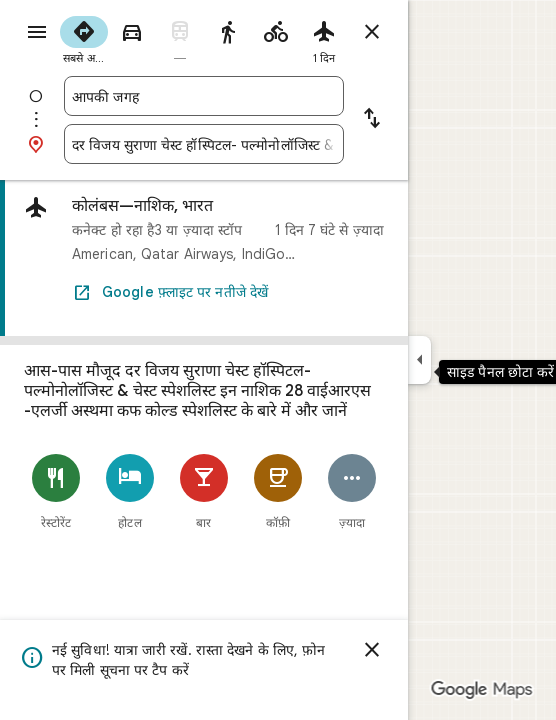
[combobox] (204, 96)
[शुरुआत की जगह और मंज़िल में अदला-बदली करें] (372, 120)
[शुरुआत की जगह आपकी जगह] (204, 96)
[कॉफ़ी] (278, 491)
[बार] (204, 491)
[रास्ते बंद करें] (372, 32)
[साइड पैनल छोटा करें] (419, 360)
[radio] (84, 38)
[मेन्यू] (37, 32)
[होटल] (130, 491)
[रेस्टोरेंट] (56, 491)
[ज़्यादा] (352, 491)
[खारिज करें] (372, 650)
